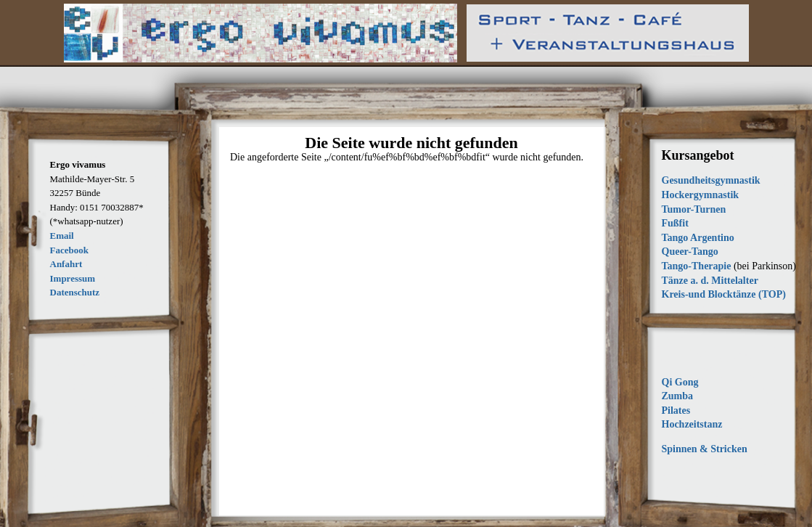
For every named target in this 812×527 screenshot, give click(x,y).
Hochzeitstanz (692, 424)
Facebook (69, 250)
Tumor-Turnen (694, 209)
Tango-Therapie (697, 266)
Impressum (73, 278)
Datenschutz (75, 292)
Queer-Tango (690, 252)
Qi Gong (680, 382)
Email (62, 236)
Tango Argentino (698, 238)
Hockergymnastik (701, 195)
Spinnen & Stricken (705, 449)
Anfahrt (66, 264)
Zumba (678, 396)
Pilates (676, 410)
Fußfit (675, 223)
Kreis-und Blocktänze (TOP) (724, 294)
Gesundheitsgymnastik (711, 180)
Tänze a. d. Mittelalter (710, 281)
